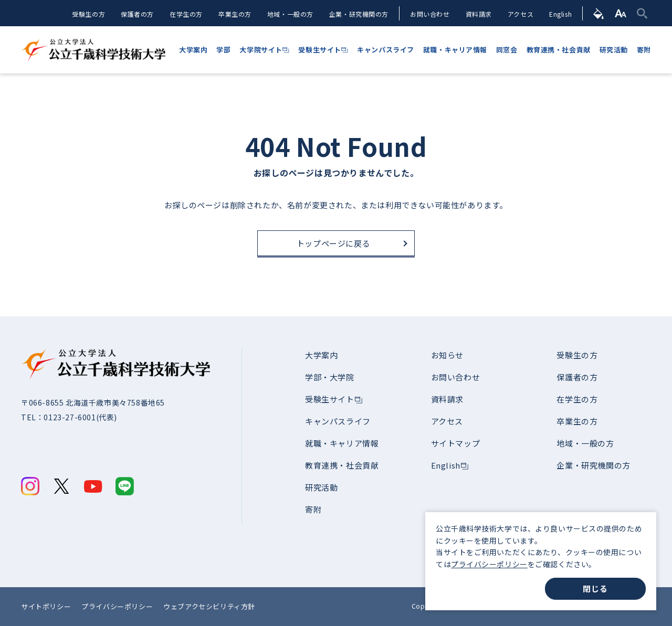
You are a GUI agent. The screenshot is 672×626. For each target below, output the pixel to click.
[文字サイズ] (621, 13)
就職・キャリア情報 (342, 443)
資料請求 (478, 14)
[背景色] (599, 13)
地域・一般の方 (290, 14)
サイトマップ (456, 443)
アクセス (521, 14)
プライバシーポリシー (489, 564)
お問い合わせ (430, 14)
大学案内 (321, 355)
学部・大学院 (330, 377)
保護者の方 (137, 14)
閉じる (595, 588)
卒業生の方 (234, 14)
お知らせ (447, 355)
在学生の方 (186, 14)
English (560, 14)
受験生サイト (330, 399)
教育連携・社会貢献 (342, 465)
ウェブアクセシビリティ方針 (209, 606)
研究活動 (321, 487)
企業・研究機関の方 (358, 14)
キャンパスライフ (338, 421)
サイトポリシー (46, 606)
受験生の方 (88, 14)
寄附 (313, 509)
